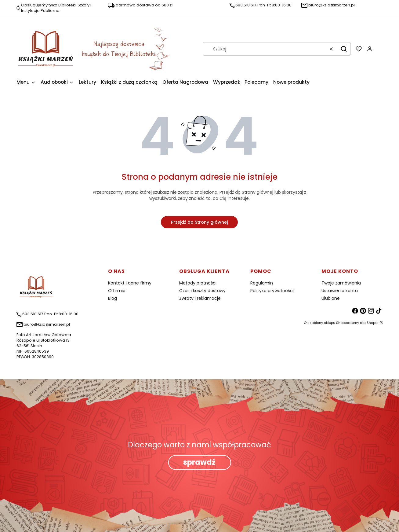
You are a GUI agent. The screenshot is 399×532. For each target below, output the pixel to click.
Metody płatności (198, 283)
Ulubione (331, 298)
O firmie (117, 291)
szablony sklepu (321, 323)
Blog (112, 298)
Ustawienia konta (340, 291)
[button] (344, 49)
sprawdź (199, 462)
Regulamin (262, 283)
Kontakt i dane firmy (130, 283)
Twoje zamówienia (341, 283)
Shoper (373, 323)
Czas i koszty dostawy (202, 291)
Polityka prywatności (272, 291)
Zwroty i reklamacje (200, 298)
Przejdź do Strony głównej (199, 222)
